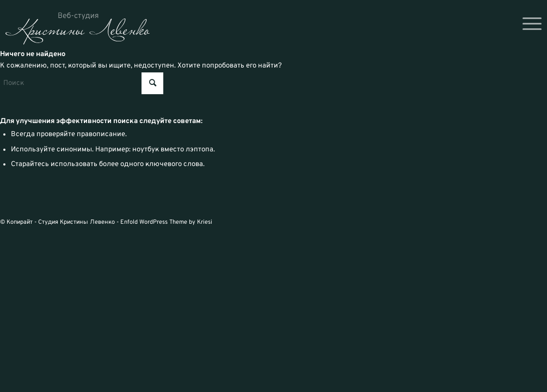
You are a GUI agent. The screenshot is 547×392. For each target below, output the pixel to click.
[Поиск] (82, 83)
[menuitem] (528, 24)
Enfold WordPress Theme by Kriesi (166, 222)
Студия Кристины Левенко (76, 222)
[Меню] (528, 24)
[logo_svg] (78, 29)
